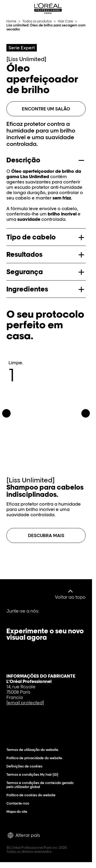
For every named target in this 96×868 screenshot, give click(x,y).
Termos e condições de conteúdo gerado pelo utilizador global (43, 785)
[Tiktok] (49, 615)
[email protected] (25, 703)
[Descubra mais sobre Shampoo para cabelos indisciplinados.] (46, 535)
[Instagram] (67, 615)
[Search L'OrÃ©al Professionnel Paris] (76, 9)
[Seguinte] (86, 413)
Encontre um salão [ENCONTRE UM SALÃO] (46, 109)
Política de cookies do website (32, 795)
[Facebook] (12, 615)
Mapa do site (18, 812)
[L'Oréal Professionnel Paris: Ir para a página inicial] (48, 9)
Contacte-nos (19, 803)
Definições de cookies (26, 766)
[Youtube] (30, 615)
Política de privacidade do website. (36, 758)
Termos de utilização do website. (34, 750)
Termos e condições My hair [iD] (34, 775)
